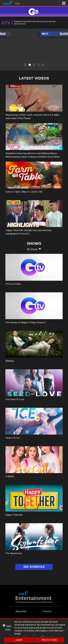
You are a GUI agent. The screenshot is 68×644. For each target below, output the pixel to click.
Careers (47, 611)
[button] (34, 249)
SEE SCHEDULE (34, 567)
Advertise (21, 611)
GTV (17, 4)
